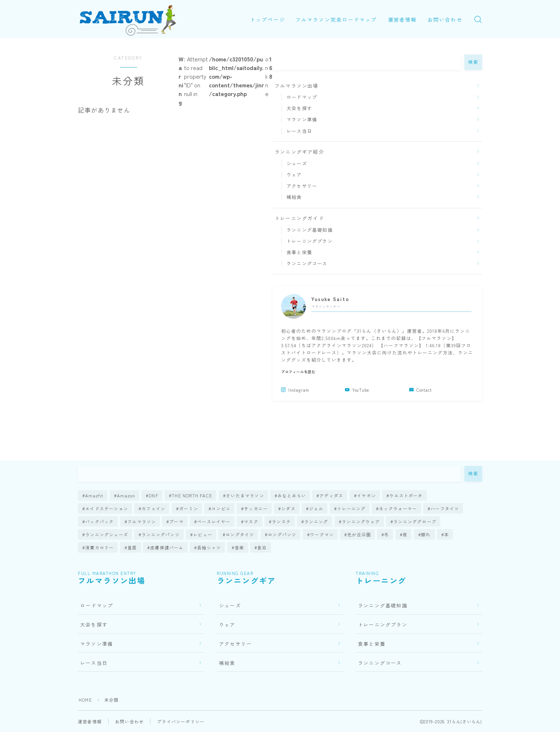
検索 (473, 62)
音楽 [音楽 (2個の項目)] (239, 547)
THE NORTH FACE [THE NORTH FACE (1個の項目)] (192, 495)
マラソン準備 (302, 119)
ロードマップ (302, 97)
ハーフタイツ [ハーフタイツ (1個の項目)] (445, 508)
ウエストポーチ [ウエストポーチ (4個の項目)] (406, 495)
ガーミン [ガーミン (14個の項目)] (189, 508)
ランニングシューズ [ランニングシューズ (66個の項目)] (107, 534)
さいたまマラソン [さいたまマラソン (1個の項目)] (245, 495)
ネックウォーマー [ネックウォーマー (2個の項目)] (398, 508)
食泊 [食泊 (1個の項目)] (262, 547)
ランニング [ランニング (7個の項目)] (316, 521)
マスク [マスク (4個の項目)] (251, 521)
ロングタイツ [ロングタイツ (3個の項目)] (240, 534)
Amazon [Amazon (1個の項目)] (126, 495)
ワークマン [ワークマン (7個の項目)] (322, 534)
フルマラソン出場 (297, 86)
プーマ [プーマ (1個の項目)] (176, 521)
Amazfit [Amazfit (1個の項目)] (94, 495)
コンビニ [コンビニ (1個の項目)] (221, 508)
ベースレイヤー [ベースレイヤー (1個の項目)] (214, 521)
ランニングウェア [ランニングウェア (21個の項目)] (361, 521)
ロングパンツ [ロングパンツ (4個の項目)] (282, 534)
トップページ (268, 19)
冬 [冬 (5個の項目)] (387, 534)
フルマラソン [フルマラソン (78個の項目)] (142, 521)
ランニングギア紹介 (299, 152)
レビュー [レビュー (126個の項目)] (203, 534)
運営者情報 (402, 19)
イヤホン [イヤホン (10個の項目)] (366, 495)
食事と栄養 (299, 252)
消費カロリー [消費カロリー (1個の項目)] (99, 547)
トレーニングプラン (310, 241)
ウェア (294, 175)
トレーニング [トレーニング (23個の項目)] (351, 508)
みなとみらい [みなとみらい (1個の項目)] (292, 495)
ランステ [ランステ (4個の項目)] (281, 521)
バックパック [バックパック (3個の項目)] (99, 521)
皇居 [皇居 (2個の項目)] (132, 547)
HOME (85, 700)
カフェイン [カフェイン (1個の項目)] (153, 508)
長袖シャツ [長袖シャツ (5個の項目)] (209, 547)
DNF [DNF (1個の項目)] (154, 495)
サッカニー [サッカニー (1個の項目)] (256, 508)
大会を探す (299, 108)
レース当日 (299, 131)
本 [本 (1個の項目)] (447, 534)
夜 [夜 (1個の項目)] (405, 534)
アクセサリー (302, 186)
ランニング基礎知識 (310, 230)
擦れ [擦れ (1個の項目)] (426, 534)
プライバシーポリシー (181, 721)
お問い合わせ (445, 19)
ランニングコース (307, 263)
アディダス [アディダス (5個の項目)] (331, 495)
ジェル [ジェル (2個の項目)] (316, 508)
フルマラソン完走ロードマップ (336, 19)
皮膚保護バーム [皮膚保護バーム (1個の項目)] (167, 547)
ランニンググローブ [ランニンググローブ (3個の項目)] (415, 521)
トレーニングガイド (299, 218)
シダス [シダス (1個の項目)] (289, 508)
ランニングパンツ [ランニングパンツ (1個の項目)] (161, 534)
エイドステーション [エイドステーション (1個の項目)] (107, 508)
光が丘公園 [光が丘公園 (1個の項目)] (359, 534)
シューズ (297, 163)
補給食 (294, 197)
